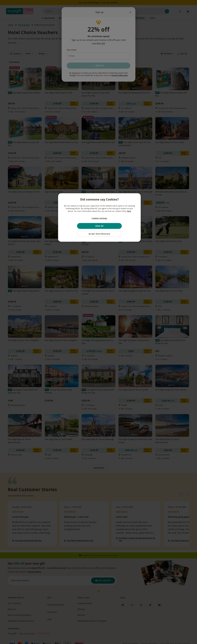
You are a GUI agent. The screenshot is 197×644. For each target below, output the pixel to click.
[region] (99, 218)
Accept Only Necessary (99, 234)
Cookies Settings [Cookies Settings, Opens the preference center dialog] (99, 218)
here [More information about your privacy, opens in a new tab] (129, 211)
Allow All (99, 226)
